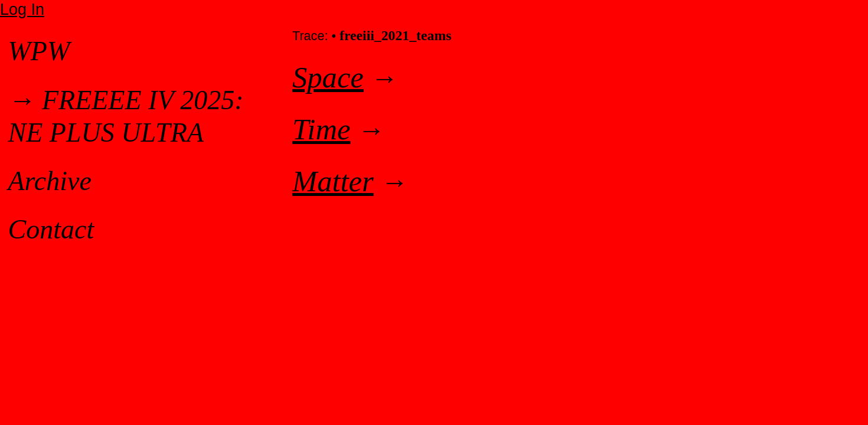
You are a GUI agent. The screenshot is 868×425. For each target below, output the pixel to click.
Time (321, 129)
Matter (333, 181)
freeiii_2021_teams (396, 35)
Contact (51, 229)
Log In (22, 9)
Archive (50, 181)
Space (328, 77)
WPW (39, 51)
